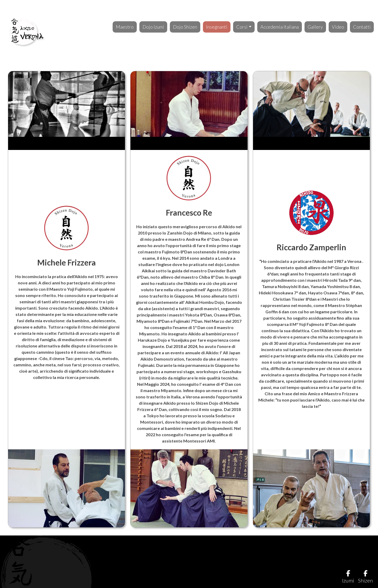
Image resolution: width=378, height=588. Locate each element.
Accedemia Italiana (280, 27)
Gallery (315, 27)
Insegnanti (217, 27)
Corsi (242, 27)
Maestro (125, 27)
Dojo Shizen (185, 27)
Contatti (362, 27)
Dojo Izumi (153, 27)
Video (338, 27)
